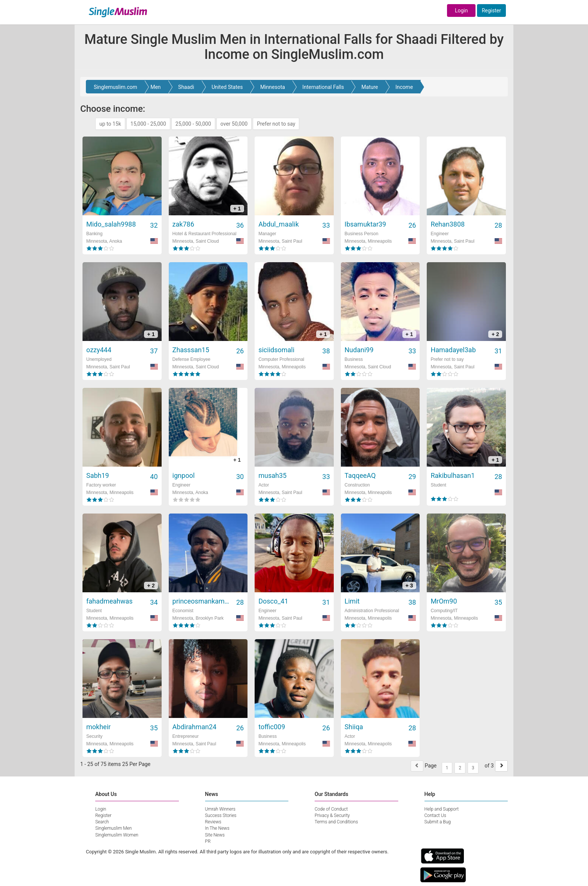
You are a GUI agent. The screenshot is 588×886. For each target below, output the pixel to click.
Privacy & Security (332, 815)
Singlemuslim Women (117, 835)
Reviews (213, 822)
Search (102, 822)
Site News (215, 835)
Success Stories (221, 815)
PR (208, 841)
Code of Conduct (331, 809)
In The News (217, 828)
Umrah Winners (220, 809)
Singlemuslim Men (113, 828)
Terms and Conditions (336, 822)
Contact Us (435, 815)
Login (461, 11)
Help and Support (442, 809)
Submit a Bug (438, 822)
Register (491, 11)
